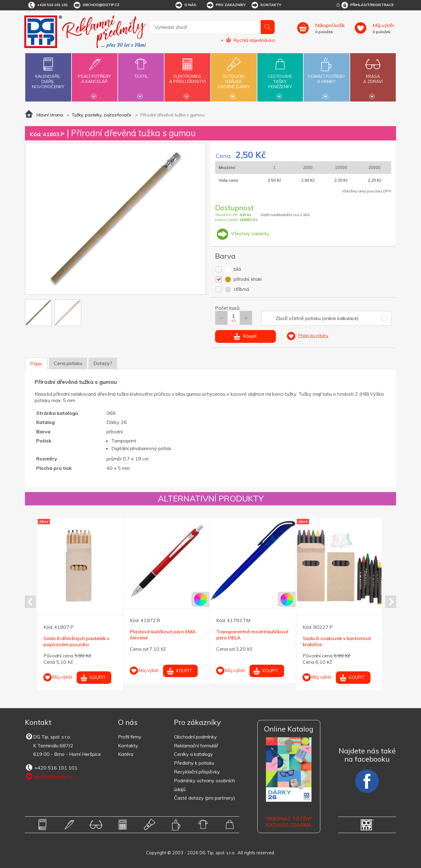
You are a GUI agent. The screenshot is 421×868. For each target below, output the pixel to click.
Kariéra (126, 754)
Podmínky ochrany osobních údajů (205, 785)
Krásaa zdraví (373, 75)
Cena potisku (68, 363)
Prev (30, 602)
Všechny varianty (242, 233)
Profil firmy (130, 737)
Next (391, 602)
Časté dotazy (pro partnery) (205, 798)
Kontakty (266, 5)
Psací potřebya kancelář (95, 75)
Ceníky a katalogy (193, 754)
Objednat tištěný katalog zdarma (289, 822)
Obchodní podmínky (195, 737)
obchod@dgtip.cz (96, 5)
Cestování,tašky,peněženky (280, 77)
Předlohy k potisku (194, 763)
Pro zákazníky (226, 5)
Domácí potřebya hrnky (326, 75)
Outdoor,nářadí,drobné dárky (234, 77)
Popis (36, 363)
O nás (185, 5)
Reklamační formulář (196, 746)
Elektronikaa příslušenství (187, 75)
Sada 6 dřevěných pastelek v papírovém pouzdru (77, 641)
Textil (141, 73)
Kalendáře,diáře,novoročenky (48, 72)
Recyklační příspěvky (197, 772)
